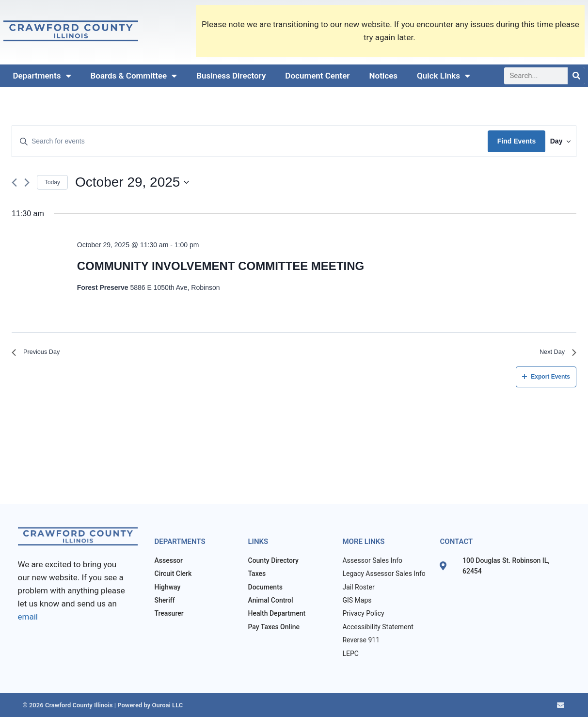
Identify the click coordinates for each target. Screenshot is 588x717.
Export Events (546, 381)
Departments (42, 76)
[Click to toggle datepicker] (132, 182)
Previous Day (40, 354)
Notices (383, 76)
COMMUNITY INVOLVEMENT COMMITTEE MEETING (221, 266)
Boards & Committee (134, 76)
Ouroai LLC (167, 705)
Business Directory (231, 76)
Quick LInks (444, 76)
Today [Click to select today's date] (52, 182)
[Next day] (27, 183)
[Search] (576, 76)
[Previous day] (14, 183)
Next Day (555, 354)
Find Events (502, 141)
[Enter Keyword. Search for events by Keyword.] (243, 141)
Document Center (317, 76)
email (28, 617)
